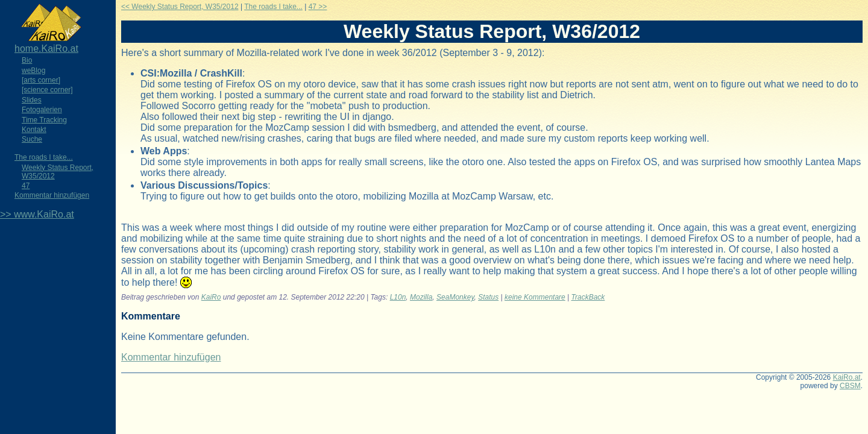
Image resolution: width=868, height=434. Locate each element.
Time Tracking (44, 120)
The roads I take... (44, 157)
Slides (32, 100)
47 (26, 186)
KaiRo (211, 297)
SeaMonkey (455, 297)
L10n (398, 297)
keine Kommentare (535, 297)
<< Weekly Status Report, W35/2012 (180, 7)
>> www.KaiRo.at (37, 214)
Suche (32, 139)
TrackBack (588, 297)
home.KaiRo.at (46, 49)
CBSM (850, 386)
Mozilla (421, 297)
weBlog (33, 71)
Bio (27, 60)
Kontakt (34, 130)
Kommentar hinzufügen (52, 195)
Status (488, 297)
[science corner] (47, 90)
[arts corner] (41, 80)
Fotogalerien (42, 110)
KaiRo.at (847, 377)
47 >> (318, 7)
